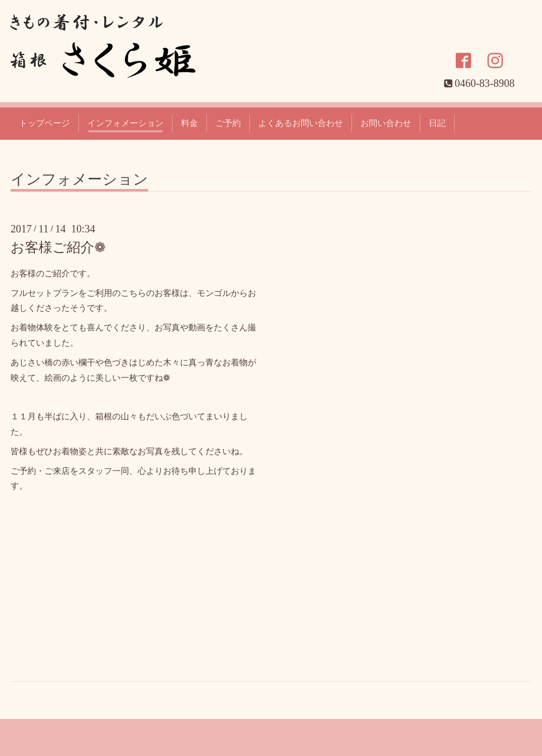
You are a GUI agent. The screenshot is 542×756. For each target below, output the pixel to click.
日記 (437, 123)
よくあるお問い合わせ (301, 123)
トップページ (44, 123)
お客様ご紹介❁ (58, 247)
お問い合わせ (386, 123)
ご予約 (228, 123)
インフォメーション (125, 123)
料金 (189, 123)
